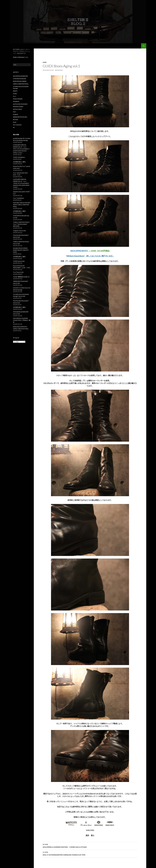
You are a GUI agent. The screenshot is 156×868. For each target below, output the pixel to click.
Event (15, 122)
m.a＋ (15, 96)
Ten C (15, 112)
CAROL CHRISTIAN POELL (21, 84)
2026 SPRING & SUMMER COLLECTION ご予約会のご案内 (22, 320)
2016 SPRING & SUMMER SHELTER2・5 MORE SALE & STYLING (90, 846)
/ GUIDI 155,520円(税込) (90, 251)
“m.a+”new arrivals (18, 272)
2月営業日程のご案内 (19, 307)
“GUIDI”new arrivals (19, 261)
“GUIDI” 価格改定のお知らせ (21, 277)
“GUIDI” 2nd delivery (19, 157)
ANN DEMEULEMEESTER (20, 76)
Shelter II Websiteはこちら (21, 57)
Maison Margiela (18, 99)
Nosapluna (16, 101)
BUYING (16, 120)
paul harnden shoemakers (20, 104)
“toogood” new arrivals (19, 231)
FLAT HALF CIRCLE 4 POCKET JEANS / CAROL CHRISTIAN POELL (22, 205)
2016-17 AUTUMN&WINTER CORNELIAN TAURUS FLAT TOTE (90, 853)
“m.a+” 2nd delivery (18, 198)
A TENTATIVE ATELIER (19, 79)
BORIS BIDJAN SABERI (20, 81)
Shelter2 (60, 70)
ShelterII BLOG (20, 46)
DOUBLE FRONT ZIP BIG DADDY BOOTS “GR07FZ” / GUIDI (21, 250)
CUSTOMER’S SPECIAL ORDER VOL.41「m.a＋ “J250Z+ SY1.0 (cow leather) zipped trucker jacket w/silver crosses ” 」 (21, 183)
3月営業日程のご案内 (19, 257)
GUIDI (45, 62)
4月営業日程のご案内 (19, 211)
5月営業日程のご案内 (19, 162)
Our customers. (17, 125)
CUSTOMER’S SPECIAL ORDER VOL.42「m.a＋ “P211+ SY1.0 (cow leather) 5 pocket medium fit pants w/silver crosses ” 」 (21, 149)
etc (14, 127)
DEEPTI (15, 91)
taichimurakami (17, 109)
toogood (15, 114)
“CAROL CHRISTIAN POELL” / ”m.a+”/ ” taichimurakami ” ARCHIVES (21, 224)
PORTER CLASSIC (18, 107)
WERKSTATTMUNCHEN (20, 117)
